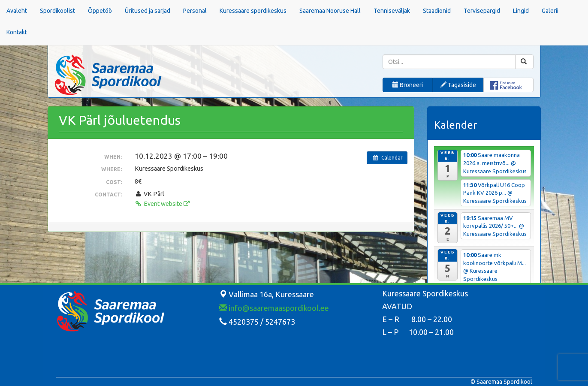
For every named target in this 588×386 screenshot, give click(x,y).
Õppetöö (100, 11)
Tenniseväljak (392, 11)
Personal (195, 11)
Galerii (550, 11)
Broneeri (408, 85)
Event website (162, 204)
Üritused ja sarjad (148, 11)
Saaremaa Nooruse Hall (330, 11)
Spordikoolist (57, 11)
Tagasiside (458, 85)
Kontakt (17, 32)
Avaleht (17, 11)
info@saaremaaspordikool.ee (274, 308)
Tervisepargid (482, 11)
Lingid (521, 11)
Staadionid (437, 11)
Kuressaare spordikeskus (253, 11)
